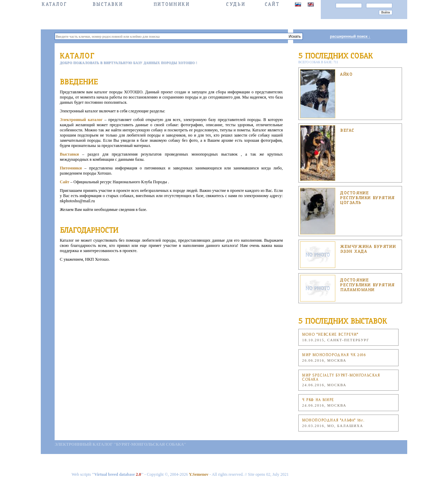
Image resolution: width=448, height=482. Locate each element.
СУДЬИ (236, 4)
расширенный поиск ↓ (350, 36)
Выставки (108, 4)
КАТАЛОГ (54, 4)
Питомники (172, 4)
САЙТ (272, 4)
